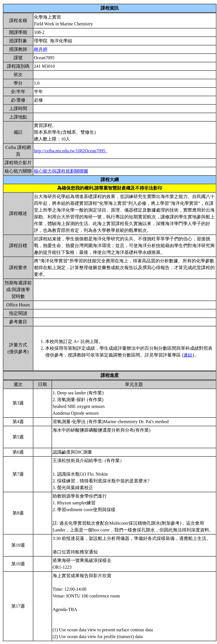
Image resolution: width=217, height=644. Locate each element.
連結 (188, 355)
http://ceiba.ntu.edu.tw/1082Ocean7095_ (71, 151)
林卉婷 (41, 49)
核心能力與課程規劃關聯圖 (61, 171)
